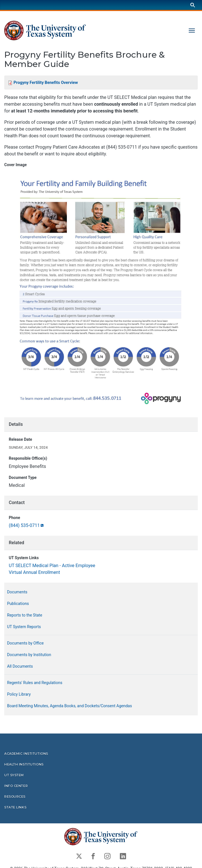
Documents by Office (25, 643)
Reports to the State (25, 615)
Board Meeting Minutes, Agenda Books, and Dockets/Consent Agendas (70, 706)
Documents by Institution (29, 655)
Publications (18, 604)
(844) (27, 525)
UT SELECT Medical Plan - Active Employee (52, 566)
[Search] (193, 5)
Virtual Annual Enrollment (34, 572)
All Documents (20, 666)
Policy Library (19, 694)
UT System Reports (24, 627)
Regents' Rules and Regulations (35, 683)
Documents (17, 592)
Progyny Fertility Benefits (46, 83)
